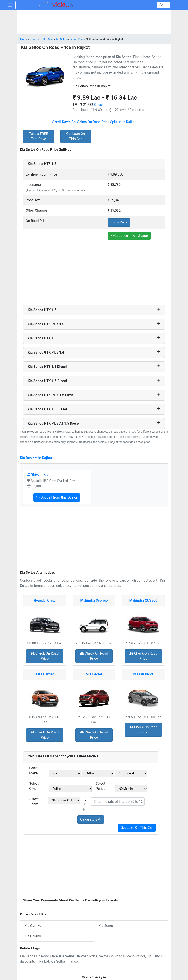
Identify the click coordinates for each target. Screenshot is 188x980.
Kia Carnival (33, 926)
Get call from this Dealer (57, 497)
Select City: (34, 786)
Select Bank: (34, 802)
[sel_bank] (64, 800)
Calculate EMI (91, 819)
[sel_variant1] (131, 773)
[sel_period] (131, 789)
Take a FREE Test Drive (39, 136)
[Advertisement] (94, 273)
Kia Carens (33, 936)
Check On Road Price (45, 656)
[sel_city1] (70, 789)
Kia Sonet (106, 926)
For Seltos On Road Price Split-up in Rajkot (94, 122)
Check (99, 105)
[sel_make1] (65, 773)
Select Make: (34, 771)
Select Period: (101, 786)
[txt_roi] (118, 801)
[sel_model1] (98, 773)
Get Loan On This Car (76, 136)
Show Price (119, 222)
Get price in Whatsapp (129, 236)
